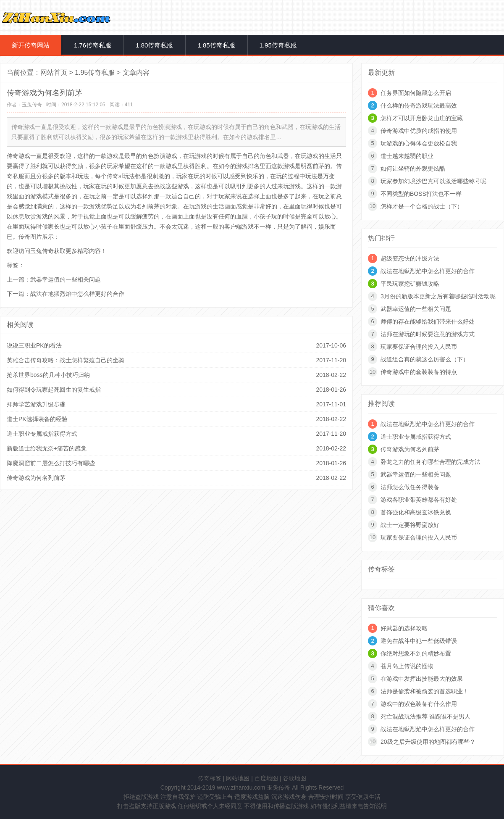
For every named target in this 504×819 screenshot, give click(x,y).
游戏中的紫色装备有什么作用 (419, 704)
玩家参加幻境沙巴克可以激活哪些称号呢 (433, 181)
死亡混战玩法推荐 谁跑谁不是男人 (425, 716)
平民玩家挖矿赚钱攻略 (410, 284)
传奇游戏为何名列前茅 (36, 478)
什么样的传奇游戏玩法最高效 (419, 105)
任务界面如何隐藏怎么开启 (416, 93)
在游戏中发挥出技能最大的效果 (422, 679)
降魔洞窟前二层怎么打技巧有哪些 (51, 463)
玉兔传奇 (32, 105)
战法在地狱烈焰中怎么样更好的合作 (77, 294)
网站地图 (238, 778)
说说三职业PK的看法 (34, 345)
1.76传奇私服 (93, 45)
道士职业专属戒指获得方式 (42, 434)
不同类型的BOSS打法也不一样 (421, 194)
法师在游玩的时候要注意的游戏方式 (428, 334)
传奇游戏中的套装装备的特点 (419, 372)
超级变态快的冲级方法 (410, 258)
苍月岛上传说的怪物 (407, 666)
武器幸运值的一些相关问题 (66, 279)
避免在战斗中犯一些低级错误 (419, 641)
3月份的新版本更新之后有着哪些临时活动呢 (438, 296)
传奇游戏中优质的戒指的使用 (419, 131)
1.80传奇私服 (154, 45)
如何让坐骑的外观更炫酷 (413, 169)
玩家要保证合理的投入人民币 (419, 347)
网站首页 (54, 72)
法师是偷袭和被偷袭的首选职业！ (425, 691)
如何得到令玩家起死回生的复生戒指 (54, 390)
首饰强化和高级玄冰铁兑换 (416, 512)
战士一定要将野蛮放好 (410, 525)
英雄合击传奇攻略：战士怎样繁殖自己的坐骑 (66, 360)
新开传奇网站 (31, 45)
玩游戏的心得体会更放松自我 (419, 143)
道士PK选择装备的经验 (37, 419)
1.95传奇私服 (278, 45)
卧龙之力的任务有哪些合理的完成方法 (430, 462)
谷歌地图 (294, 778)
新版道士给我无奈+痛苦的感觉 (47, 448)
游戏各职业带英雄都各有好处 (419, 500)
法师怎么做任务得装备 (410, 487)
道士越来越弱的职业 (407, 156)
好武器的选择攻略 (404, 628)
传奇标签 (210, 778)
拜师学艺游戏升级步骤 (36, 404)
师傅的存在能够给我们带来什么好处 (428, 321)
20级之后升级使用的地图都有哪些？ (428, 742)
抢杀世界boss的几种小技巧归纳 (48, 375)
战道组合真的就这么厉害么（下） (425, 359)
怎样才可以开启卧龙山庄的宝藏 (422, 118)
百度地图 (266, 778)
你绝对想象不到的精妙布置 (416, 653)
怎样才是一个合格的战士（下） (422, 206)
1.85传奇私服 (216, 45)
